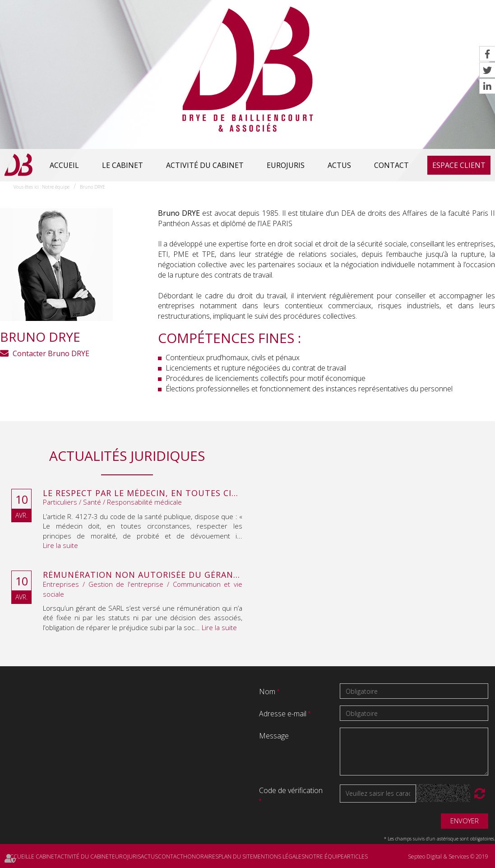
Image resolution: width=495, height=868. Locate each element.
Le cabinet (123, 165)
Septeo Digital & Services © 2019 (448, 856)
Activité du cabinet (205, 165)
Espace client (459, 165)
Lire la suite (60, 545)
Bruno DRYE (93, 187)
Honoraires (201, 856)
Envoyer (465, 821)
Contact (391, 165)
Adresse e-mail (284, 714)
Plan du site (236, 856)
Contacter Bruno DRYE (51, 353)
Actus (339, 165)
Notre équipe (56, 187)
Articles (356, 856)
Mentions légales (279, 856)
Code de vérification (291, 790)
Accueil (64, 165)
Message (274, 736)
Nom (268, 692)
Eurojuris (286, 165)
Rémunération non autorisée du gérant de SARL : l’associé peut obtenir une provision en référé (143, 575)
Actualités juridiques (127, 456)
